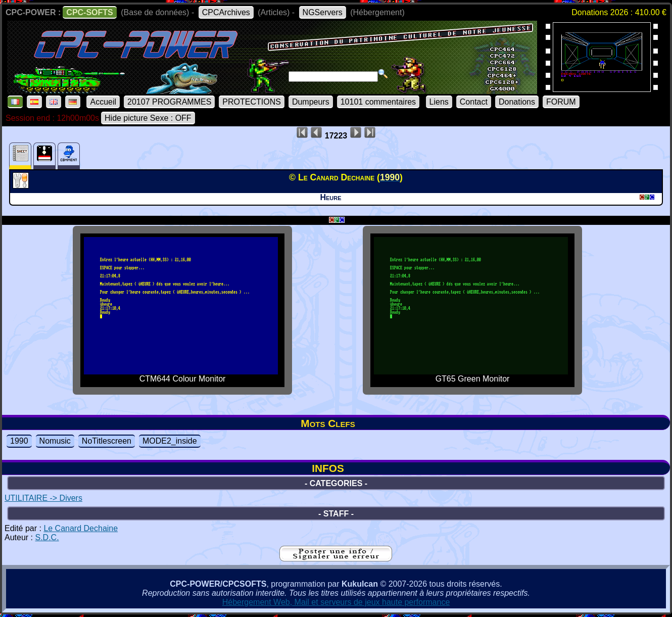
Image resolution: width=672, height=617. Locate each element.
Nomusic (55, 441)
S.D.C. (47, 537)
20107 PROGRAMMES (169, 102)
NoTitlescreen (107, 441)
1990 (19, 441)
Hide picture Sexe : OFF (148, 118)
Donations (517, 102)
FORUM (561, 102)
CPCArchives (226, 12)
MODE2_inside (170, 441)
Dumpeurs (311, 102)
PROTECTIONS (252, 102)
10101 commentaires (378, 102)
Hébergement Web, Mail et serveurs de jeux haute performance (336, 602)
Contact (474, 102)
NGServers (323, 12)
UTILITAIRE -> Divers (43, 498)
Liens (439, 102)
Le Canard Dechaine (81, 528)
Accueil (103, 102)
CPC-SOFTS (89, 12)
